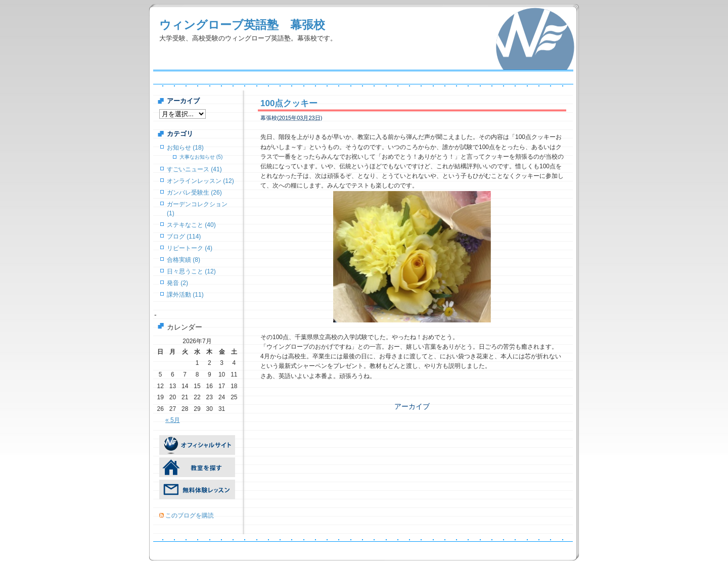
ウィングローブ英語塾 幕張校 (242, 25)
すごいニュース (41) (194, 169)
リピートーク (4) (190, 248)
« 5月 (173, 420)
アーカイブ (412, 401)
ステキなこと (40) (191, 225)
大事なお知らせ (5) (201, 157)
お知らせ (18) (185, 148)
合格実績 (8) (184, 260)
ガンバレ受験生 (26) (194, 193)
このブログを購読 (190, 516)
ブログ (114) (184, 237)
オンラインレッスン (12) (200, 181)
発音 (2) (177, 283)
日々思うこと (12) (191, 271)
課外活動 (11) (185, 295)
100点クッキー (289, 103)
